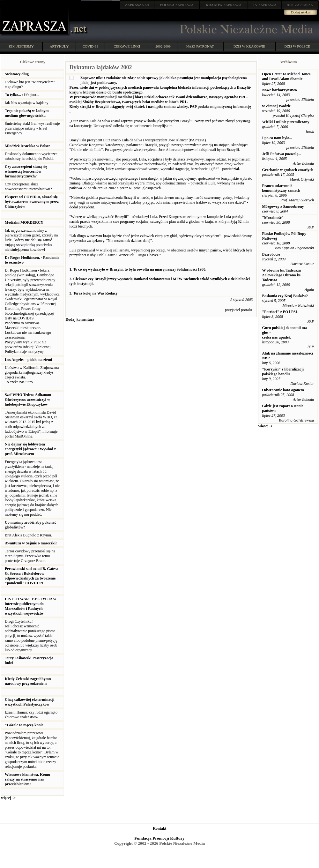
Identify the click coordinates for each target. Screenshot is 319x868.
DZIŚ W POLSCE (297, 46)
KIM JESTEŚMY (21, 46)
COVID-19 (91, 46)
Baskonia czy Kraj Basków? (285, 296)
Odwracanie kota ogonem (283, 390)
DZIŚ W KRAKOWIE (249, 46)
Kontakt (160, 828)
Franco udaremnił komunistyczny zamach (281, 188)
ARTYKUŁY (59, 46)
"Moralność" (273, 218)
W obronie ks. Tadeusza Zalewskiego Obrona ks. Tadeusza (282, 275)
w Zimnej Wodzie (276, 106)
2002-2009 (163, 46)
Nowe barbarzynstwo (279, 90)
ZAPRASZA (177, 5)
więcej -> (8, 798)
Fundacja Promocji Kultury (159, 838)
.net (137, 5)
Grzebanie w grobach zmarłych (288, 170)
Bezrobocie (271, 254)
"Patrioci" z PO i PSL (280, 312)
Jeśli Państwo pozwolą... (282, 154)
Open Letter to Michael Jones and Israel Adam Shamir (286, 76)
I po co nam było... (277, 138)
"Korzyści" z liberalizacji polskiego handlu (283, 372)
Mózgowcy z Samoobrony (283, 206)
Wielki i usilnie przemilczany (286, 122)
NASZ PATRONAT (200, 46)
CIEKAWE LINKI (127, 46)
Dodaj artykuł (301, 12)
